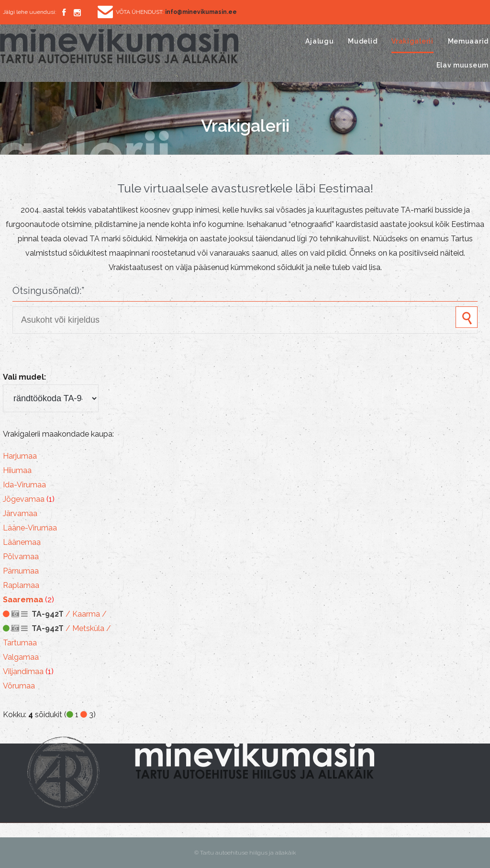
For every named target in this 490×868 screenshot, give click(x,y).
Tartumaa (20, 643)
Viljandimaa (23, 671)
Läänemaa (22, 542)
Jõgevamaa (24, 499)
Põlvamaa (21, 557)
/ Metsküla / (57, 628)
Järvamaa (20, 513)
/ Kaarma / (55, 614)
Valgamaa (21, 657)
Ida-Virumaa (24, 485)
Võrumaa (19, 686)
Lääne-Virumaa (30, 528)
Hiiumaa (17, 470)
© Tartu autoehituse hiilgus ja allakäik (245, 853)
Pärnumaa (21, 571)
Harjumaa (20, 456)
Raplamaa (21, 585)
